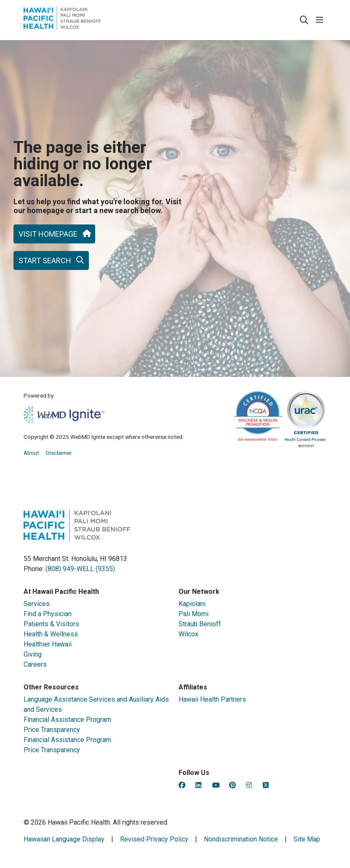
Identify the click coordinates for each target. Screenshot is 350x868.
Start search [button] (51, 260)
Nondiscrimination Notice (241, 839)
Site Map (307, 839)
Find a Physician (48, 614)
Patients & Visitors (51, 624)
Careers (35, 665)
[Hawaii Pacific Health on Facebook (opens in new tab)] (182, 785)
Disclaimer (59, 453)
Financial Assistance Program (67, 720)
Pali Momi (194, 614)
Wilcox (188, 634)
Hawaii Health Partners (212, 700)
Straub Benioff (200, 624)
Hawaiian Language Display (64, 839)
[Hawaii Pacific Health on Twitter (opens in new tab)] (266, 785)
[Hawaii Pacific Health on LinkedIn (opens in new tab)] (198, 785)
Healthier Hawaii (48, 645)
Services (37, 604)
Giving (33, 655)
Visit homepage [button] (54, 234)
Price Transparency (52, 730)
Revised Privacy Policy (154, 839)
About (31, 453)
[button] (321, 20)
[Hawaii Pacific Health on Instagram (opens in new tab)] (249, 785)
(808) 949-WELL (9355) (80, 569)
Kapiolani (192, 604)
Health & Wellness (51, 634)
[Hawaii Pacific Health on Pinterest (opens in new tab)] (232, 785)
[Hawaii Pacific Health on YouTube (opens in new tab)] (216, 785)
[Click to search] (304, 20)
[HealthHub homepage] (62, 20)
